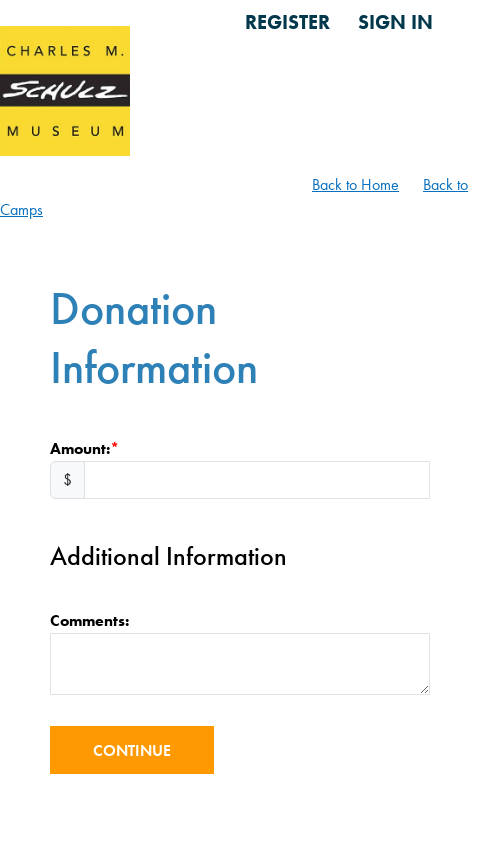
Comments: (89, 620)
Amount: (80, 448)
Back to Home (355, 184)
